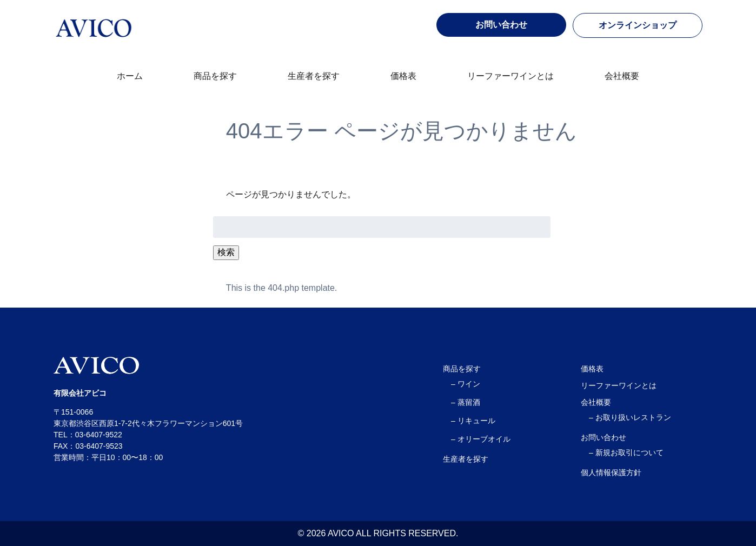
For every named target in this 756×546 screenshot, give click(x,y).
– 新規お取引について (626, 452)
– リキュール (473, 421)
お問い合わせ (604, 437)
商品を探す (215, 76)
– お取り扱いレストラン (630, 417)
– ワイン (466, 384)
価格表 (403, 76)
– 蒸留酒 (466, 402)
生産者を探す (314, 76)
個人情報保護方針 (611, 472)
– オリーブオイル (481, 439)
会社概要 (622, 76)
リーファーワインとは (510, 76)
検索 (226, 252)
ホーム (130, 76)
